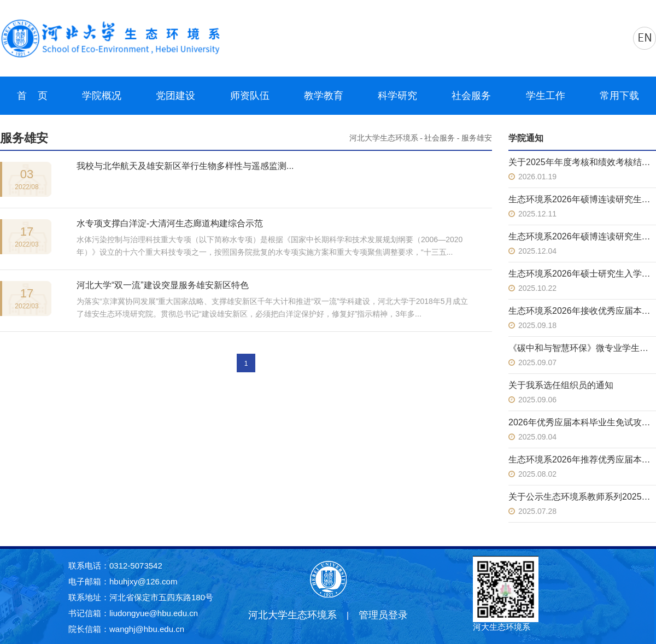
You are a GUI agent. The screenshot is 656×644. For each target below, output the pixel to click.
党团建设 (175, 96)
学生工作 (546, 96)
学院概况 (102, 96)
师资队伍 (250, 96)
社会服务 (471, 96)
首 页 (32, 96)
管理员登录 (383, 615)
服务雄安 (477, 138)
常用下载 (619, 96)
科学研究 (397, 96)
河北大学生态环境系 (384, 138)
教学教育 (324, 96)
